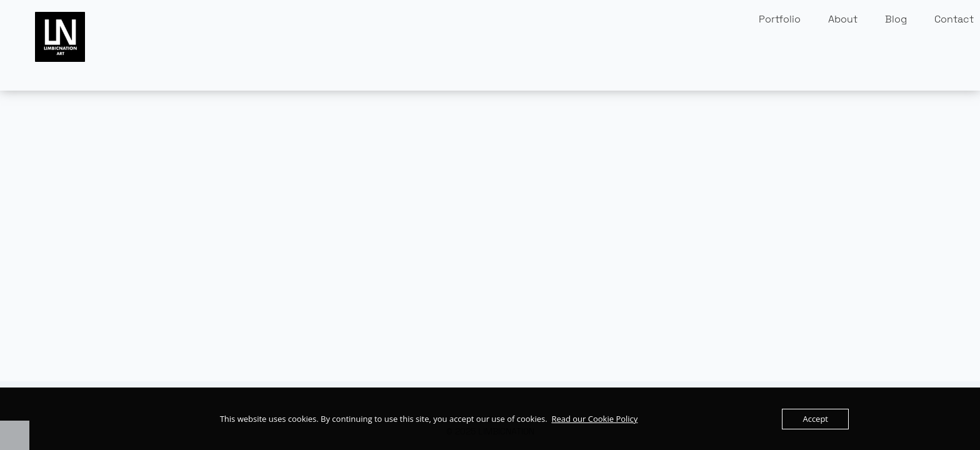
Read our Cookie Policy (594, 419)
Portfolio (780, 19)
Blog (896, 19)
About (843, 19)
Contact (954, 19)
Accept (815, 419)
